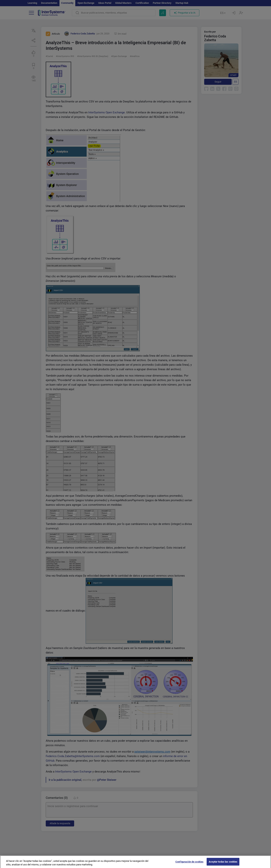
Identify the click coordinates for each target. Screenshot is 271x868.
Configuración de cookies (189, 864)
